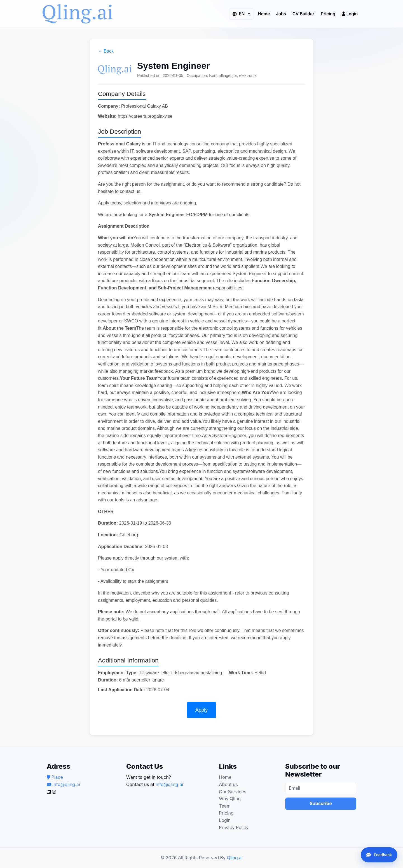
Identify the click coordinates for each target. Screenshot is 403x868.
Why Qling (230, 799)
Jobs (281, 14)
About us (228, 784)
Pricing (328, 14)
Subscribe (321, 803)
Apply (201, 710)
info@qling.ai (169, 784)
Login (350, 14)
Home (264, 14)
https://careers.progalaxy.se (145, 116)
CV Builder (303, 14)
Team (225, 806)
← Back (106, 51)
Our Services (233, 792)
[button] (241, 14)
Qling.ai (235, 858)
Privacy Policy (234, 827)
